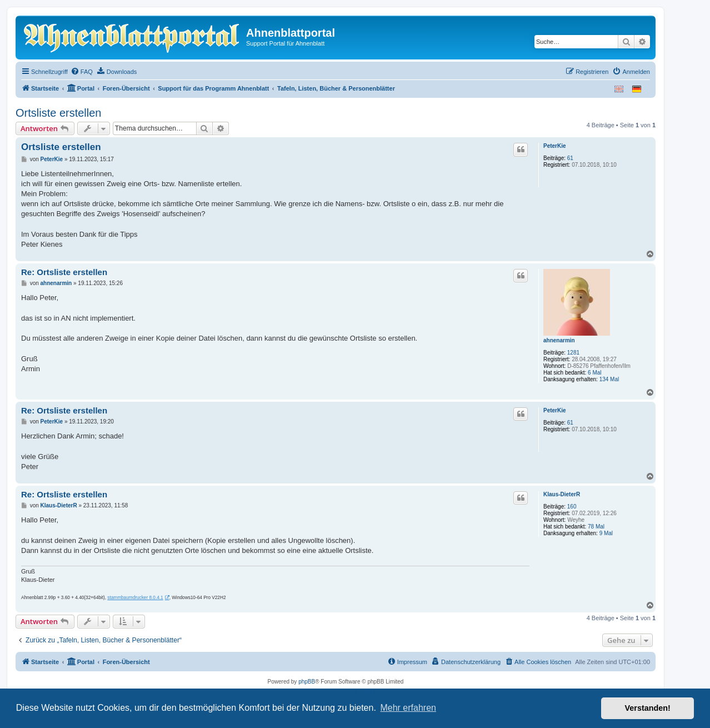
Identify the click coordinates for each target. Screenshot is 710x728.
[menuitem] (82, 72)
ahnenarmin (559, 340)
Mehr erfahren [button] (408, 708)
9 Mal (606, 533)
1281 (573, 353)
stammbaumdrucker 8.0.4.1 (135, 598)
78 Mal (596, 527)
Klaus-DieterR (562, 494)
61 (570, 158)
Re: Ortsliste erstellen (64, 272)
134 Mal (609, 379)
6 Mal (594, 373)
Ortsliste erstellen (59, 113)
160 (572, 507)
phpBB (307, 682)
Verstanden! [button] (648, 708)
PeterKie (555, 146)
